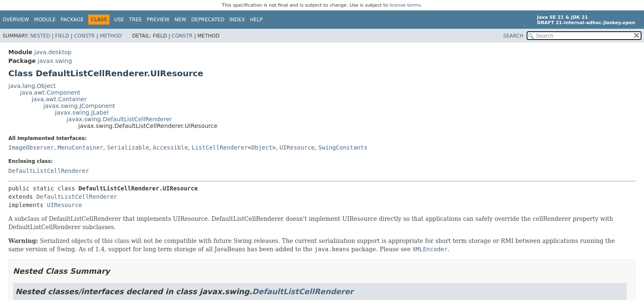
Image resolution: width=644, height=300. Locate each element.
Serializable (128, 147)
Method (111, 36)
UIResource (297, 147)
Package (72, 20)
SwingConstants (343, 147)
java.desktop (53, 52)
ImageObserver (31, 147)
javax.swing (55, 61)
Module (45, 20)
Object (262, 147)
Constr (85, 36)
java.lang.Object (32, 86)
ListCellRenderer (220, 147)
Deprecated (208, 20)
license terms (405, 5)
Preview (158, 20)
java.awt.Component (50, 92)
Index (237, 20)
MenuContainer (80, 147)
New (180, 20)
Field (62, 36)
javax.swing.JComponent (79, 106)
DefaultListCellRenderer (49, 171)
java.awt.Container (59, 99)
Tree (136, 20)
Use (119, 20)
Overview (16, 20)
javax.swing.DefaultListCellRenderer (119, 119)
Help (257, 20)
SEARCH (513, 36)
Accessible (170, 147)
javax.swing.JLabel (82, 112)
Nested (40, 36)
